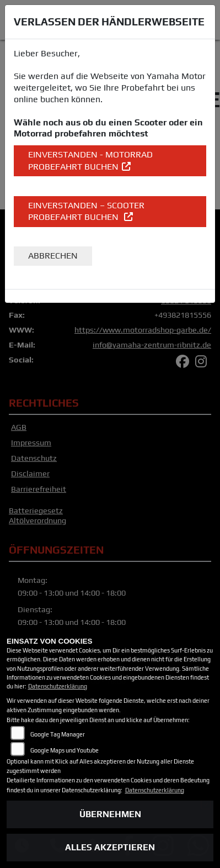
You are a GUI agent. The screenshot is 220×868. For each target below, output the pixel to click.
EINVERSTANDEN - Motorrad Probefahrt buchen (90, 161)
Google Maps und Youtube (65, 750)
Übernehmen (110, 814)
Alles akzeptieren (110, 847)
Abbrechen (53, 256)
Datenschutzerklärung (58, 686)
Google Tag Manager (58, 734)
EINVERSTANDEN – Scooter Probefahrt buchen (86, 211)
